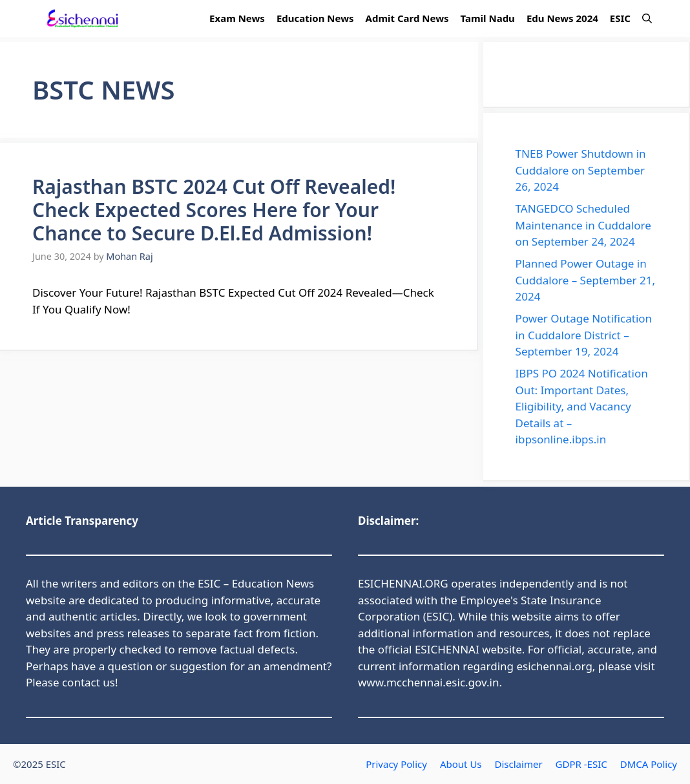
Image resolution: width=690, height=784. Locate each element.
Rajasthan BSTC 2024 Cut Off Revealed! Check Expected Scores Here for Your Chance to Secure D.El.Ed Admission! (214, 210)
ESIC (620, 18)
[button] (647, 18)
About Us (461, 764)
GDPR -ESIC (581, 764)
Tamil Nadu (488, 18)
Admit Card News (407, 18)
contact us (89, 682)
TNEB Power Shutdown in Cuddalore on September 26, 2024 (581, 170)
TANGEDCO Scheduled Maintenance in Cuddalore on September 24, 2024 (583, 225)
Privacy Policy (396, 764)
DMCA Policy (649, 764)
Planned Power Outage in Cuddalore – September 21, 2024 (585, 280)
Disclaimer (519, 764)
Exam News (237, 18)
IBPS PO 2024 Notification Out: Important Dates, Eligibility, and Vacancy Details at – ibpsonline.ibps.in (582, 406)
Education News (315, 18)
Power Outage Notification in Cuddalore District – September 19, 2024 (584, 335)
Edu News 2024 (562, 18)
